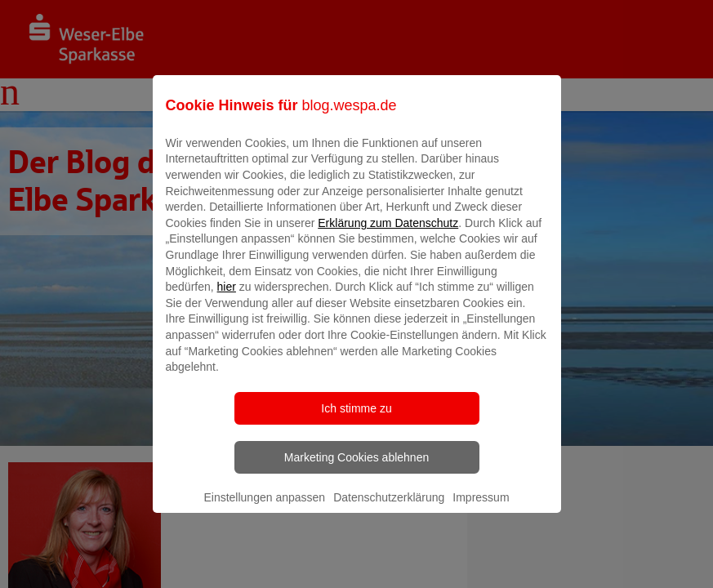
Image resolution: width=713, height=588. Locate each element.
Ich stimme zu (356, 420)
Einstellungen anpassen (264, 509)
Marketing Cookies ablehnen (356, 469)
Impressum (481, 509)
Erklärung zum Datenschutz (388, 234)
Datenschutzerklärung (389, 509)
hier (227, 299)
